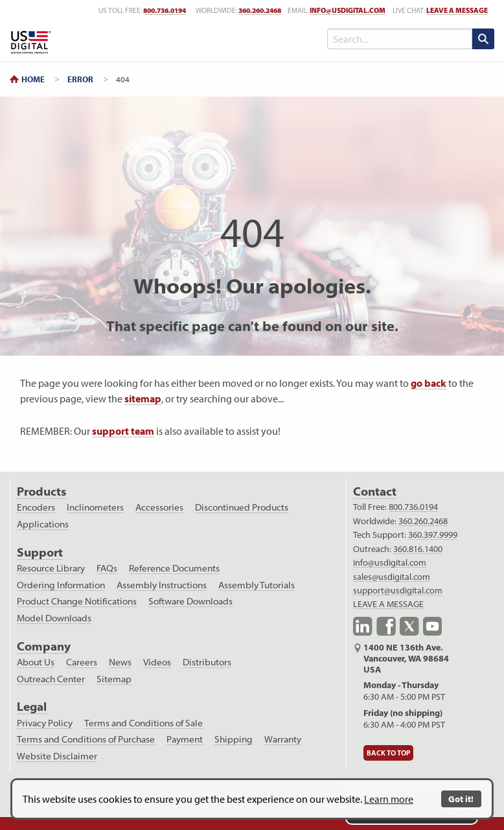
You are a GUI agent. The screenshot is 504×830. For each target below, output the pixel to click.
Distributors (207, 662)
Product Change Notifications (77, 601)
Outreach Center (51, 679)
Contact (375, 491)
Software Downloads (190, 601)
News (120, 662)
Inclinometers (95, 507)
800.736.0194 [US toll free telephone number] (165, 10)
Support (40, 552)
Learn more (389, 799)
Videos (157, 662)
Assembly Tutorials (257, 585)
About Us (36, 662)
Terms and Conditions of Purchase (86, 739)
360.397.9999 (433, 535)
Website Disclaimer (57, 756)
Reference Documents (174, 568)
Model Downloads (54, 618)
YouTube (433, 626)
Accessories (159, 507)
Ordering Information (61, 585)
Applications (43, 524)
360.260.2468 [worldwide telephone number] (260, 10)
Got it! (461, 799)
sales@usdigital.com (392, 577)
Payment (185, 739)
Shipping (234, 739)
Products (41, 491)
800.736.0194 (413, 507)
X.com (409, 626)
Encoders (36, 507)
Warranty (283, 739)
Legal (32, 707)
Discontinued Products (242, 507)
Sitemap (114, 679)
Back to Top (388, 753)
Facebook (386, 626)
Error (80, 79)
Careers (82, 662)
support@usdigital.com (398, 590)
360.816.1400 (418, 549)
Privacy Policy (45, 723)
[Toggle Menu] (286, 39)
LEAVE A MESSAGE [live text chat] (457, 10)
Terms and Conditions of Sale (143, 723)
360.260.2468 (423, 521)
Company (44, 646)
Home (33, 79)
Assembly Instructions (162, 585)
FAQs (107, 568)
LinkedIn (363, 626)
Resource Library (51, 568)
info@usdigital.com (348, 10)
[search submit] (483, 39)
